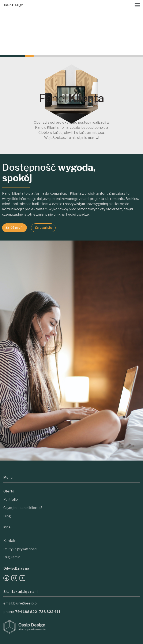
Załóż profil (14, 228)
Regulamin (12, 557)
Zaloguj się (43, 228)
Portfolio (11, 500)
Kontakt (10, 541)
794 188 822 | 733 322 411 (38, 612)
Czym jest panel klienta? (23, 508)
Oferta (9, 491)
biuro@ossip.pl (25, 603)
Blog (7, 516)
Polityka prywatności (20, 549)
